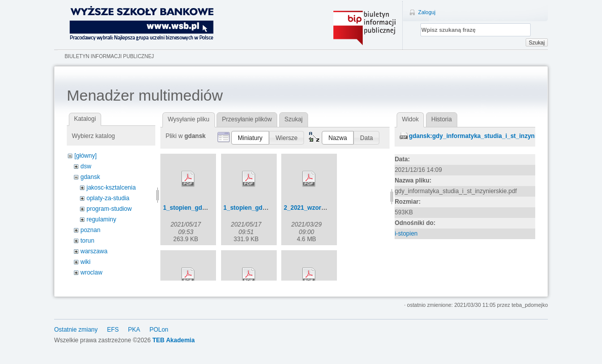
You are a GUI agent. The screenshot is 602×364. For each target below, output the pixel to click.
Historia (442, 119)
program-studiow (109, 209)
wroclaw (91, 272)
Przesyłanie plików (247, 119)
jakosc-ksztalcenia (111, 188)
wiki (85, 262)
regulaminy (101, 219)
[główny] (85, 156)
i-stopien (406, 234)
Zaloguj (427, 12)
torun (87, 241)
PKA (134, 330)
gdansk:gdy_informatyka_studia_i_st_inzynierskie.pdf (487, 136)
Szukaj (537, 42)
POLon (159, 330)
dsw (86, 166)
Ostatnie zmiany (76, 330)
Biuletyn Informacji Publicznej (110, 56)
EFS (113, 330)
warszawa (94, 251)
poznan (90, 230)
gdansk (90, 177)
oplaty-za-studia (108, 198)
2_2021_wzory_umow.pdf (320, 208)
